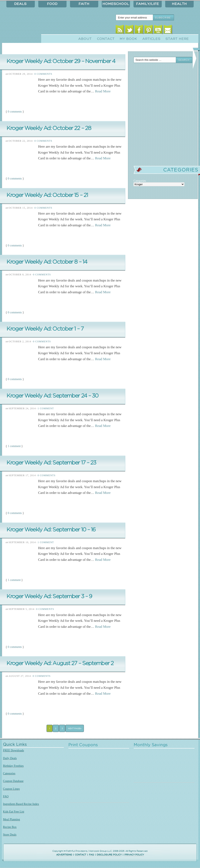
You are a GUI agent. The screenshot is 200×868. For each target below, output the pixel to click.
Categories (9, 773)
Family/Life (148, 4)
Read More (103, 91)
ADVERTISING (64, 855)
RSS (120, 30)
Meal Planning (12, 819)
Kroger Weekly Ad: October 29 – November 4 (61, 61)
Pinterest (149, 30)
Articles (151, 39)
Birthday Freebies (13, 766)
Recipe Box (10, 827)
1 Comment (46, 408)
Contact (106, 39)
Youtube (158, 30)
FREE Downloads (14, 750)
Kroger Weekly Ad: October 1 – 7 (45, 329)
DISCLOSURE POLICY (109, 855)
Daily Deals (10, 758)
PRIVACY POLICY (134, 855)
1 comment (14, 446)
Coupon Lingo (11, 789)
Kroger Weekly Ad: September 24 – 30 (52, 396)
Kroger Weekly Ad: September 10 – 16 (51, 530)
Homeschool (116, 4)
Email (168, 30)
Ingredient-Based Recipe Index (21, 804)
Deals (20, 4)
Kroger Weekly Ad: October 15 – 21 (47, 195)
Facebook (139, 30)
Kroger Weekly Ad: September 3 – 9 (49, 596)
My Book (128, 39)
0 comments (15, 112)
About (85, 39)
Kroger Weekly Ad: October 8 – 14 (47, 262)
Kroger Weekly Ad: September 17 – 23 (51, 463)
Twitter (129, 30)
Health (179, 4)
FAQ (6, 796)
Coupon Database (13, 781)
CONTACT (81, 855)
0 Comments (43, 74)
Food (52, 4)
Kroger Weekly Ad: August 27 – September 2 (60, 663)
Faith (84, 4)
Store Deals (10, 835)
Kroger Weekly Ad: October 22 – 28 (49, 128)
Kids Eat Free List (14, 812)
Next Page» (75, 728)
